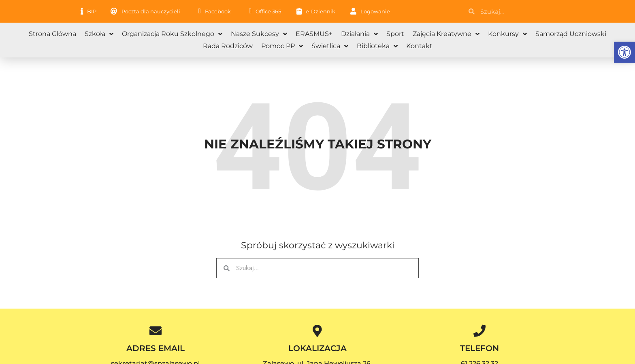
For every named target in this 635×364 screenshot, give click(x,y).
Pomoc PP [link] (282, 46)
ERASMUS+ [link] (314, 34)
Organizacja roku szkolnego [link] (172, 34)
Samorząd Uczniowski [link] (571, 34)
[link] (624, 52)
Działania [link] (359, 34)
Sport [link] (395, 34)
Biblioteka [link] (377, 46)
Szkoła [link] (99, 34)
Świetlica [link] (330, 46)
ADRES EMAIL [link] (156, 348)
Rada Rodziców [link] (228, 46)
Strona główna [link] (52, 34)
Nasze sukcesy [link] (259, 34)
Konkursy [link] (507, 34)
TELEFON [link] (479, 348)
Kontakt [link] (419, 46)
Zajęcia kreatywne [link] (446, 34)
